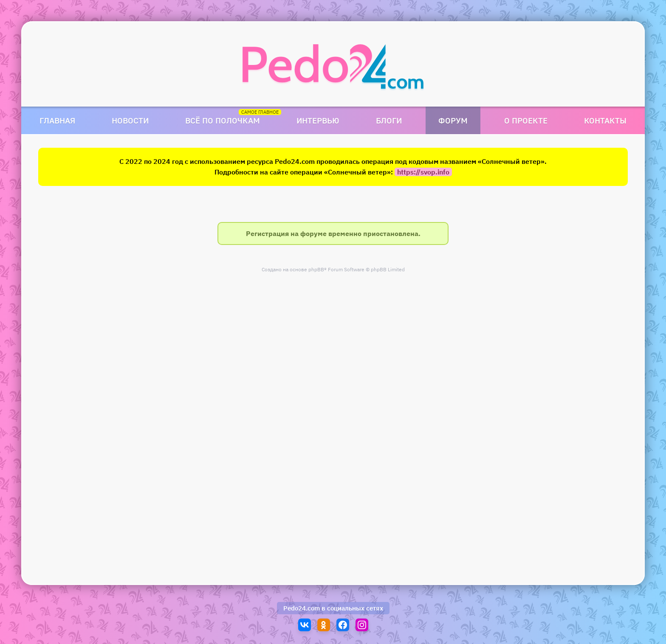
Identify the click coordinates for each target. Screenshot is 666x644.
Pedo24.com (302, 608)
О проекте (526, 120)
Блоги (389, 120)
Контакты (605, 120)
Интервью (318, 120)
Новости (130, 120)
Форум (453, 120)
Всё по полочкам (223, 120)
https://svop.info (423, 172)
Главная (57, 120)
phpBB (316, 269)
